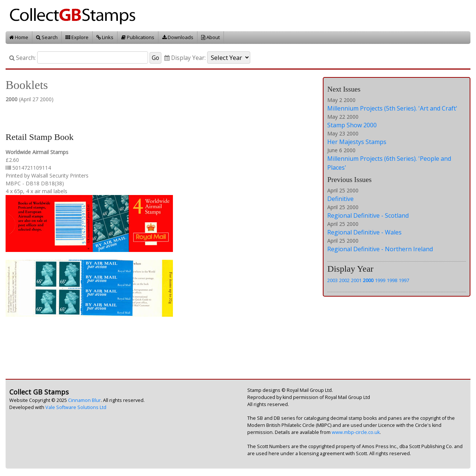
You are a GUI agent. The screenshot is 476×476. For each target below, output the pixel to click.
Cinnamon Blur (84, 400)
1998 (392, 280)
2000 (368, 280)
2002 (344, 280)
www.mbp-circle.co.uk (356, 432)
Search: (22, 58)
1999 (380, 280)
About (210, 37)
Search (47, 37)
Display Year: (185, 58)
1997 (404, 280)
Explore (77, 37)
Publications (138, 37)
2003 (332, 280)
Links (105, 37)
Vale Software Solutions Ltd (76, 407)
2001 (356, 280)
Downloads (178, 37)
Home (19, 37)
